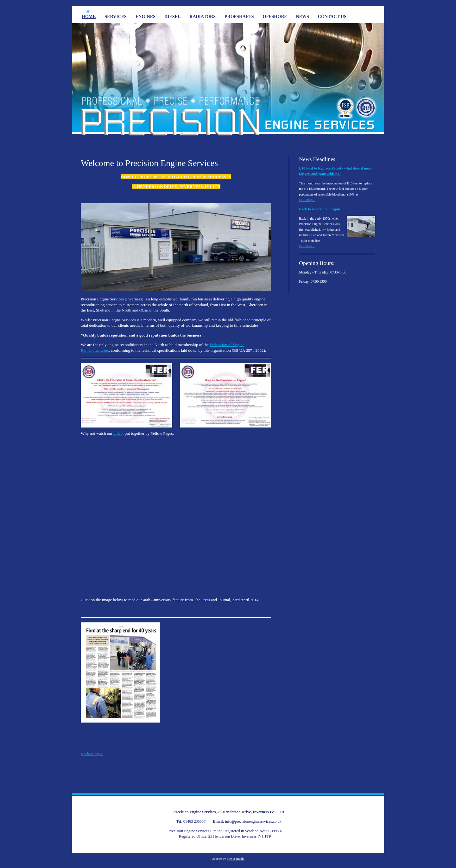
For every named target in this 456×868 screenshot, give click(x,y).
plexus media (236, 859)
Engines (146, 17)
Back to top (92, 754)
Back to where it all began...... (322, 209)
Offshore (275, 17)
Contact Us (332, 17)
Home (89, 17)
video (118, 433)
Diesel (172, 17)
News (303, 17)
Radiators (203, 17)
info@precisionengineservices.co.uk (253, 821)
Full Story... (307, 200)
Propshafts (239, 17)
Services (116, 17)
